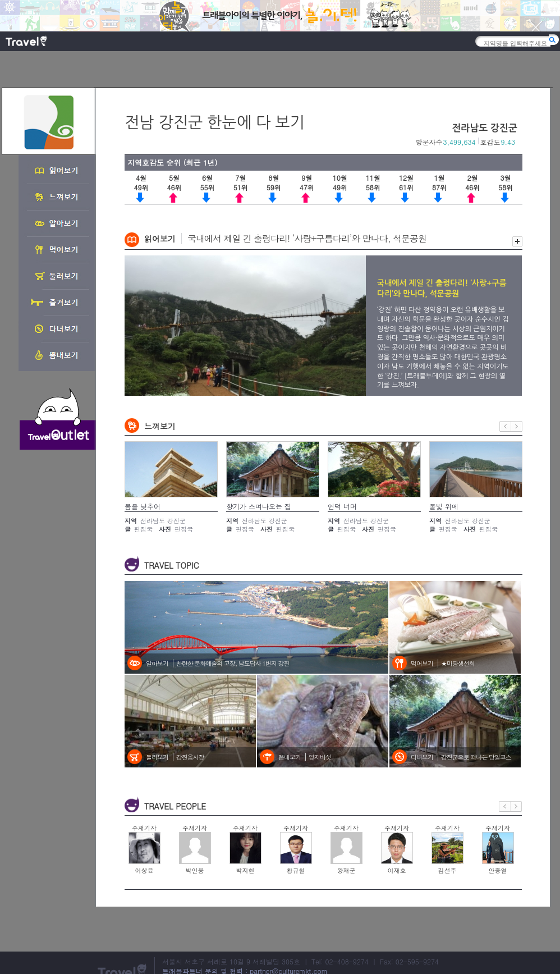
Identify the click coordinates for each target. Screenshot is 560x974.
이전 (505, 426)
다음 (517, 426)
